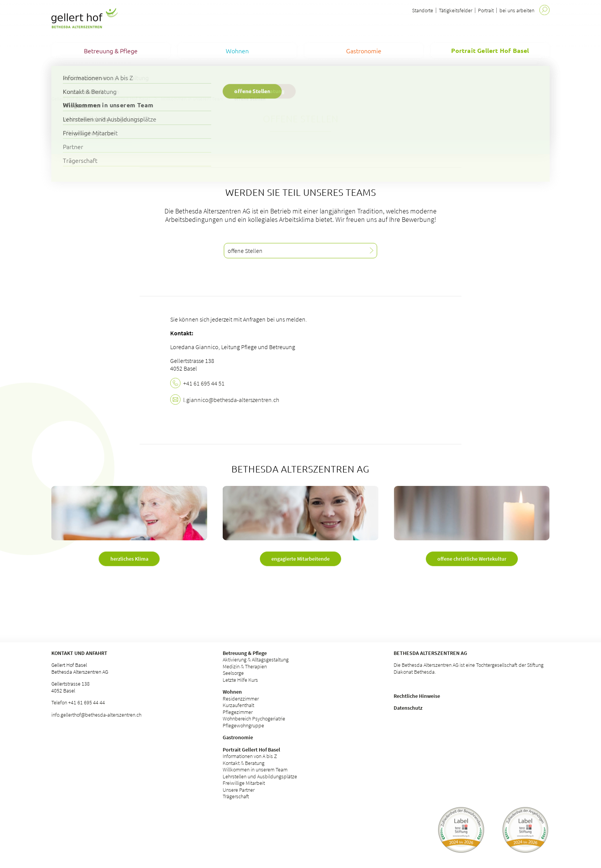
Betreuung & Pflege (245, 653)
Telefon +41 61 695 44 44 (78, 702)
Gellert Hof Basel (69, 98)
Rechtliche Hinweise (417, 696)
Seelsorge (233, 673)
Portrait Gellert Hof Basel (124, 98)
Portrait (486, 10)
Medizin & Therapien (245, 666)
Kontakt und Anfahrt (79, 653)
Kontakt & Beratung (244, 763)
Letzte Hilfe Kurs (240, 680)
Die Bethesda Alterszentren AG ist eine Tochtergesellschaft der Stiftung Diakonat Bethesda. (469, 668)
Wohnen (232, 692)
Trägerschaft (236, 796)
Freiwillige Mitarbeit (244, 783)
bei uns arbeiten (517, 10)
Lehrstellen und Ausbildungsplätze (260, 776)
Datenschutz (408, 708)
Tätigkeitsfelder (456, 10)
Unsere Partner (239, 790)
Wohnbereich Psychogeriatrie (254, 719)
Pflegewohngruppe (243, 725)
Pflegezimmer (238, 712)
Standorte (423, 10)
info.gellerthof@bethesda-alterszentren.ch (96, 715)
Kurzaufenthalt (238, 705)
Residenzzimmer (241, 699)
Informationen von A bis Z (250, 756)
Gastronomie (238, 737)
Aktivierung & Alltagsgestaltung (256, 660)
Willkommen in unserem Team (192, 98)
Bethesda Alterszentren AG (430, 653)
